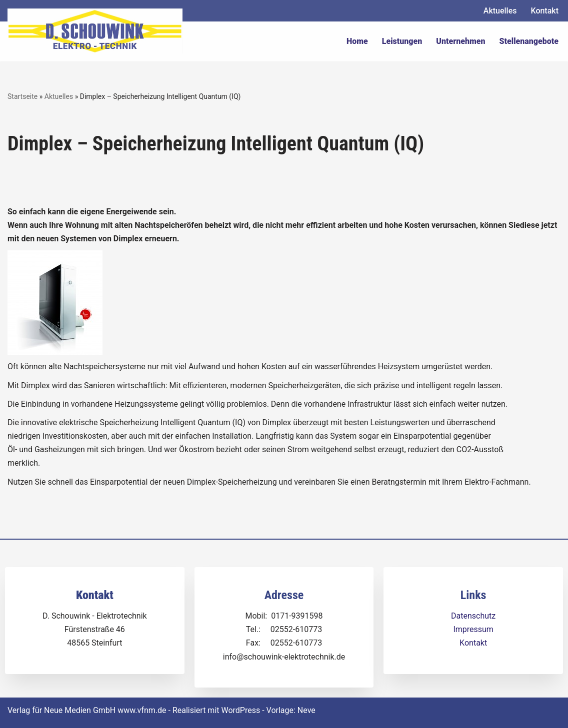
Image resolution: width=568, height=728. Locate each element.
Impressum (473, 629)
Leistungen (402, 41)
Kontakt (544, 11)
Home (357, 41)
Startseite (22, 96)
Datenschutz (473, 616)
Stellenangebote (529, 41)
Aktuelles (500, 11)
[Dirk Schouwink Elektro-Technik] (95, 31)
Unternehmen (460, 41)
